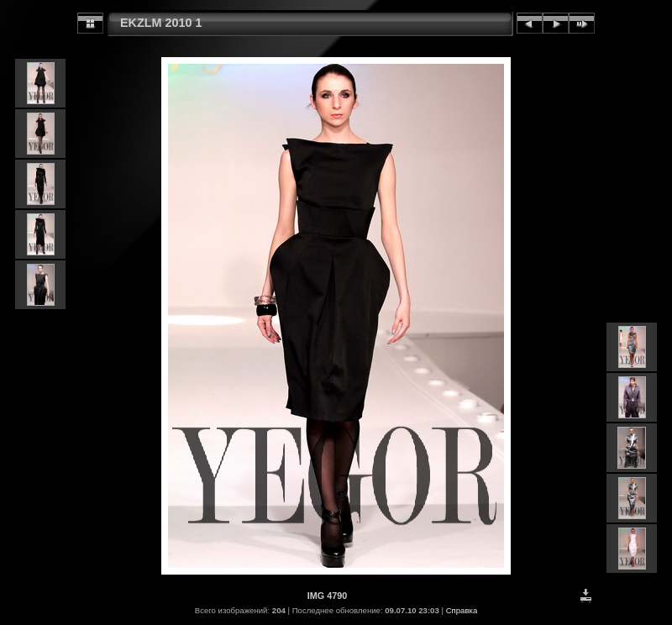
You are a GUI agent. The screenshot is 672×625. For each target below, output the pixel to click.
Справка (462, 610)
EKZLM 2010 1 (161, 23)
